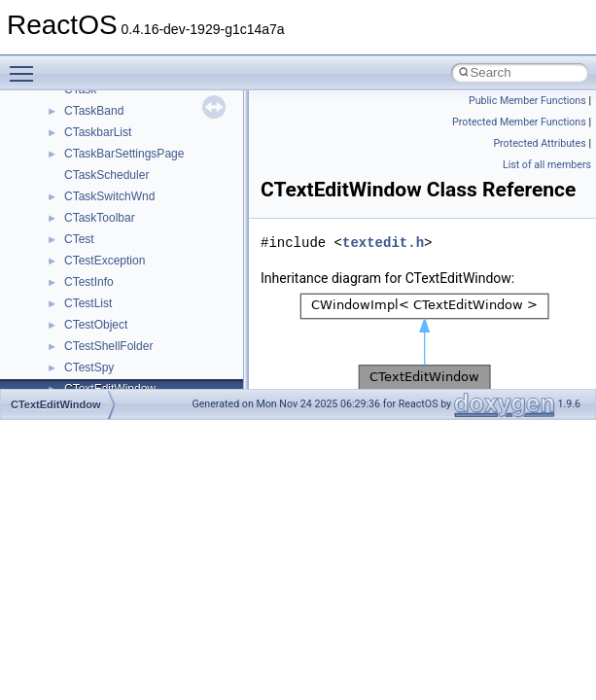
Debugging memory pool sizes (111, 163)
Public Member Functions (527, 101)
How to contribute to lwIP (98, 99)
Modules (55, 356)
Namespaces (67, 377)
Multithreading (70, 249)
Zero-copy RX (69, 206)
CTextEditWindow (56, 404)
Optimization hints (79, 270)
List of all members (547, 165)
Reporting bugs (72, 185)
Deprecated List (74, 334)
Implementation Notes (90, 292)
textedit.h (383, 243)
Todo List (56, 313)
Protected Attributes (539, 143)
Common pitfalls (75, 142)
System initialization (84, 227)
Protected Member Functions (519, 122)
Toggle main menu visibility (26, 65)
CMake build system (86, 121)
